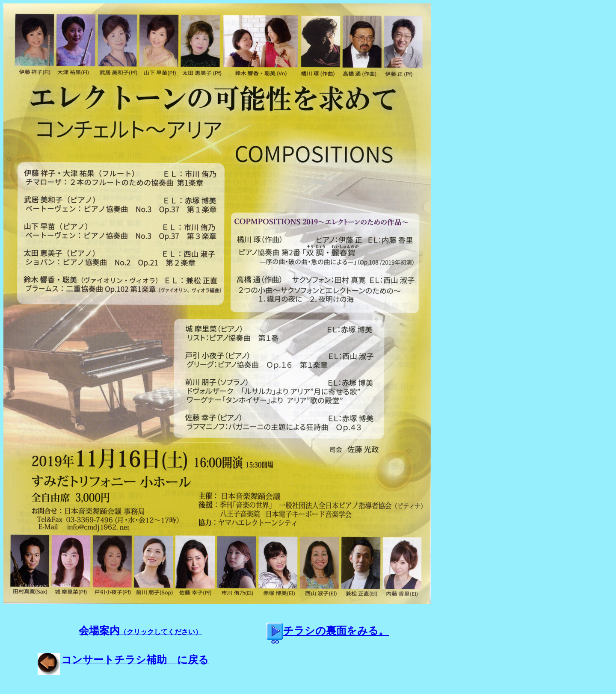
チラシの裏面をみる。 (327, 631)
